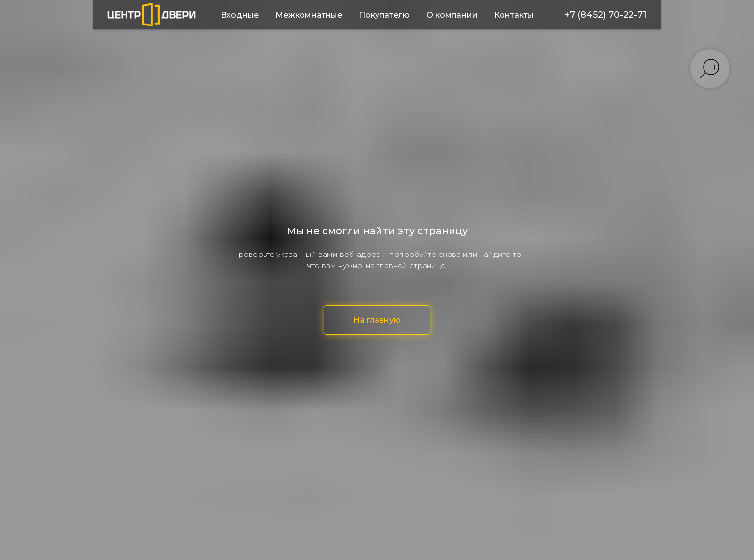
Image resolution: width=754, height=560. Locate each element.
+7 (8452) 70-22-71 (606, 15)
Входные (240, 15)
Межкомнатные (309, 15)
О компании (452, 15)
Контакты (514, 15)
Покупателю (384, 15)
